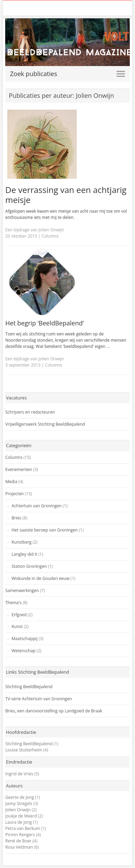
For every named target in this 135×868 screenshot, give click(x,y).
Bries (16, 518)
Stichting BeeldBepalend (29, 687)
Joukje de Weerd (21, 816)
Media (11, 482)
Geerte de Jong (20, 797)
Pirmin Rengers (20, 835)
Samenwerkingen (22, 590)
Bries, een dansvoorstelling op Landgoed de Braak (54, 711)
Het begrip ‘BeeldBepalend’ (44, 323)
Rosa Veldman (19, 847)
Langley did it (24, 554)
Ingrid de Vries (19, 774)
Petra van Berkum (23, 828)
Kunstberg (22, 542)
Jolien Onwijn (18, 810)
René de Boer (18, 841)
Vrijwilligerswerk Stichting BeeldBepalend (45, 424)
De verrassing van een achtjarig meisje (66, 195)
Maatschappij (24, 639)
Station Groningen (29, 566)
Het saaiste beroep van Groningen (45, 530)
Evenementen (19, 469)
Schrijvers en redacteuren (30, 412)
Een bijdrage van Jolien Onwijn (35, 230)
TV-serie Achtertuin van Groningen (39, 699)
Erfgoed (19, 615)
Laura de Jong (19, 822)
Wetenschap (23, 651)
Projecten (14, 494)
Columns (50, 236)
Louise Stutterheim (24, 750)
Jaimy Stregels (19, 804)
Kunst (17, 626)
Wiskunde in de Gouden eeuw (40, 578)
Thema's (13, 603)
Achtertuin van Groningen (36, 506)
